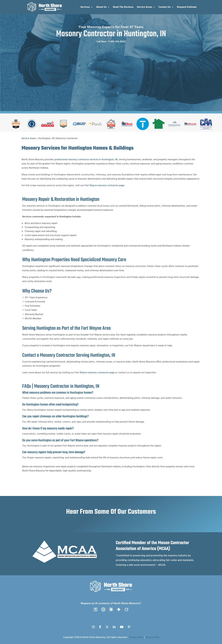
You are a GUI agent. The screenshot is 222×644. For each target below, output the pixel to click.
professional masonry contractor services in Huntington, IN (86, 160)
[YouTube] (122, 625)
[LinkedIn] (114, 625)
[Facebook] (100, 625)
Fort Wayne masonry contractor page (104, 186)
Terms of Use (152, 637)
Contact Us (164, 7)
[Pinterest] (129, 625)
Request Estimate (187, 7)
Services (85, 7)
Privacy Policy (136, 637)
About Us (101, 7)
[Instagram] (93, 625)
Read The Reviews (123, 7)
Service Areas (144, 7)
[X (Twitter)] (107, 625)
